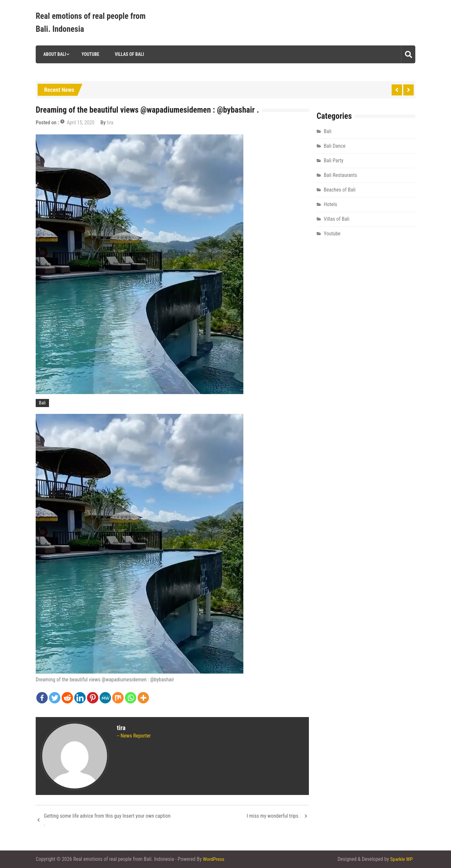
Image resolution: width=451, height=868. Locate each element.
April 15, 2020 (81, 123)
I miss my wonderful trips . (274, 816)
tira (110, 123)
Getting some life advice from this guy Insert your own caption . (107, 820)
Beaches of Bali (340, 190)
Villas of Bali (128, 54)
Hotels (330, 204)
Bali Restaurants (341, 175)
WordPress (214, 859)
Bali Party (334, 161)
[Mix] (118, 698)
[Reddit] (67, 698)
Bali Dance (335, 146)
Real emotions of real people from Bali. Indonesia (91, 23)
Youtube (89, 54)
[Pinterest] (93, 698)
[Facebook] (42, 698)
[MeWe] (105, 698)
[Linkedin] (80, 698)
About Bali (53, 54)
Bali (42, 403)
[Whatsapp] (131, 698)
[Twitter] (55, 698)
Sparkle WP (401, 859)
